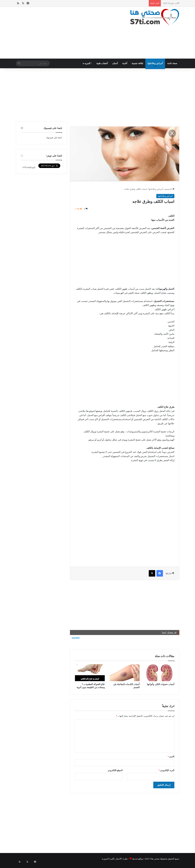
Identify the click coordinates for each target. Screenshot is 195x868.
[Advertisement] (69, 33)
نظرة (125, 859)
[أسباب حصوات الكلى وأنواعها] (159, 673)
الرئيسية (169, 189)
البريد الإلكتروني (167, 770)
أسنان (115, 63)
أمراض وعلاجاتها (155, 63)
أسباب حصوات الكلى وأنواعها (161, 684)
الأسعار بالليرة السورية (112, 859)
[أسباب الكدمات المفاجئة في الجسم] (125, 673)
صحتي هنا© (155, 859)
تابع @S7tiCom (29, 167)
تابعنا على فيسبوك (54, 138)
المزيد (88, 63)
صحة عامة (172, 63)
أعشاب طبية (102, 63)
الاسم (171, 757)
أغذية (125, 63)
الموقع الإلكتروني (115, 770)
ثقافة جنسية (137, 63)
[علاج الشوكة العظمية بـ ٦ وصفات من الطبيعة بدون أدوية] (90, 673)
